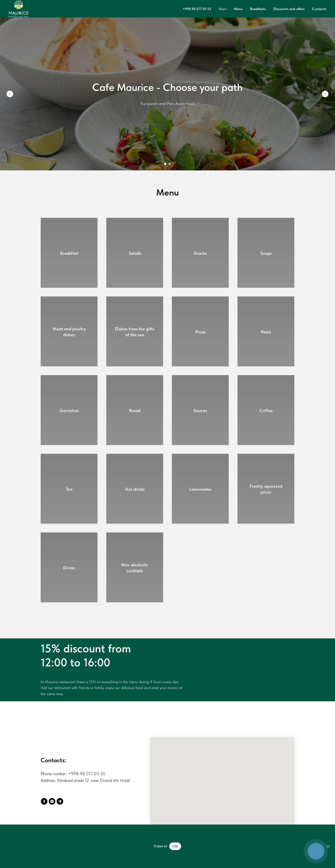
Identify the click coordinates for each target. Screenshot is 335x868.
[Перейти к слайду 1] (165, 164)
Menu (238, 9)
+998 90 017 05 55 (197, 9)
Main (223, 9)
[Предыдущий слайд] (10, 94)
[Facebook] (44, 801)
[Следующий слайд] (325, 94)
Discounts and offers (289, 9)
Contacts (319, 9)
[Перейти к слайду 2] (170, 164)
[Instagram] (52, 801)
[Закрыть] (328, 846)
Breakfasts (258, 9)
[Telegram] (60, 801)
